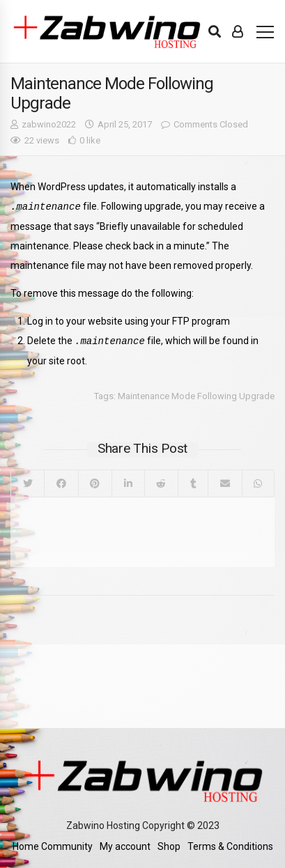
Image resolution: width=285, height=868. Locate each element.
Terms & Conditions (230, 845)
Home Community (53, 845)
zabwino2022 (49, 124)
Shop (169, 845)
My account (125, 845)
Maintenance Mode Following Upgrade (196, 395)
